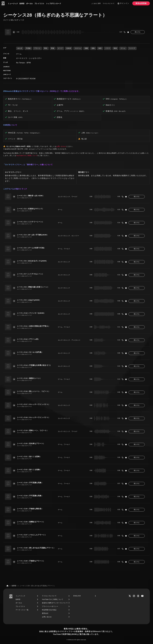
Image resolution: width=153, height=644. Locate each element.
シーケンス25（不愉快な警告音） (30, 509)
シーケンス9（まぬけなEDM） (29, 300)
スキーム (78, 48)
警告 (46, 48)
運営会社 (45, 613)
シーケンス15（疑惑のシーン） (29, 378)
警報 (53, 48)
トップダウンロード (54, 4)
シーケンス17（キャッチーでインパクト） (34, 404)
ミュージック (13, 4)
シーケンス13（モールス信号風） (30, 352)
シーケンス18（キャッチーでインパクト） (34, 417)
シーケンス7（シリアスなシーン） (31, 274)
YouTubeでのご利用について (27, 155)
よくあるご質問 (96, 3)
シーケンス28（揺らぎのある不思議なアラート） (36, 548)
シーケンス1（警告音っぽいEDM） (31, 196)
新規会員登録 (141, 3)
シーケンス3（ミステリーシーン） (31, 222)
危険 (93, 48)
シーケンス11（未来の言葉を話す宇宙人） (34, 326)
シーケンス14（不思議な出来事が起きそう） (35, 365)
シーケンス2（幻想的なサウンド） (31, 209)
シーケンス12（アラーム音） (28, 339)
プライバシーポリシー (50, 606)
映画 (115, 48)
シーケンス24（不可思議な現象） (30, 496)
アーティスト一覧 (22, 610)
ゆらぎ (20, 48)
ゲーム (123, 48)
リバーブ (132, 48)
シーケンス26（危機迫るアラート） (31, 522)
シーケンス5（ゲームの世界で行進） (31, 248)
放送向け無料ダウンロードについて (55, 603)
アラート (37, 48)
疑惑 (100, 48)
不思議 (28, 48)
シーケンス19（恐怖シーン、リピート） (33, 430)
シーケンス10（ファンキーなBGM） (31, 313)
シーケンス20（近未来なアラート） (31, 443)
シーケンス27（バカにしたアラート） (32, 535)
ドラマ (108, 48)
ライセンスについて (109, 3)
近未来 (69, 48)
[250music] (3, 4)
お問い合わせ (61, 146)
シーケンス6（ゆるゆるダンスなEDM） (33, 261)
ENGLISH (77, 596)
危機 (86, 48)
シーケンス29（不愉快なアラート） (31, 561)
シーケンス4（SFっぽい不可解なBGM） (33, 235)
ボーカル (30, 4)
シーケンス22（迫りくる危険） (29, 470)
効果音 (22, 4)
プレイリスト (39, 4)
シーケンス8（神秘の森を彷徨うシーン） (33, 287)
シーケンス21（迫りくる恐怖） (29, 456)
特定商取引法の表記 (49, 610)
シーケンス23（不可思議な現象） (30, 483)
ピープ (60, 48)
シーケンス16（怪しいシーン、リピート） (34, 391)
